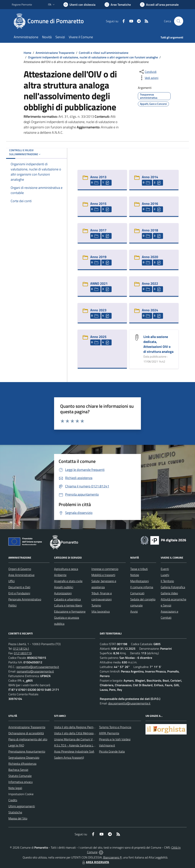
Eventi (165, 569)
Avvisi (134, 611)
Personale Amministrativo (25, 599)
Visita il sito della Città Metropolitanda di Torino (84, 733)
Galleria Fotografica (173, 587)
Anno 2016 (150, 204)
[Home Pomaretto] (50, 21)
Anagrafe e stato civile (68, 581)
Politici (12, 605)
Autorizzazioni (63, 593)
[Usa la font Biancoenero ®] (79, 5)
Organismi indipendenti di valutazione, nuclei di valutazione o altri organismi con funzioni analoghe (93, 57)
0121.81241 (21, 649)
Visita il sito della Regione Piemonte (77, 727)
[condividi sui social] (148, 72)
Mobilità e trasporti (103, 575)
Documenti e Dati (19, 587)
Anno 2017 (98, 230)
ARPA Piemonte (109, 733)
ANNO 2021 (99, 283)
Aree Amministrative (21, 575)
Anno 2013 (98, 177)
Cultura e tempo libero (68, 605)
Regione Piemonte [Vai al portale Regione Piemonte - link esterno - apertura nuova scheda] (22, 4)
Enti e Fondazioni (19, 593)
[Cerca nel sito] (179, 21)
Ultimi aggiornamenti (22, 806)
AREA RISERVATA (95, 862)
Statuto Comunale (20, 776)
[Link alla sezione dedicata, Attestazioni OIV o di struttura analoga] (137, 337)
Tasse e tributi (139, 569)
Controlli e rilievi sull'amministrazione (104, 53)
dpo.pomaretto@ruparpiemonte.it (129, 703)
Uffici (12, 581)
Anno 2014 (150, 177)
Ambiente (60, 575)
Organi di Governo (20, 569)
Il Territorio (167, 581)
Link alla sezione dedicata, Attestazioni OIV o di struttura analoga (158, 344)
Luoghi (165, 575)
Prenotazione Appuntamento (27, 751)
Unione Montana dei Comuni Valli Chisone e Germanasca (90, 739)
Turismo (96, 605)
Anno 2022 (150, 283)
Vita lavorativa (101, 611)
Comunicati (137, 593)
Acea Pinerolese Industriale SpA (74, 751)
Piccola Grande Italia (112, 751)
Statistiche (15, 812)
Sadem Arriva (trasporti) (69, 758)
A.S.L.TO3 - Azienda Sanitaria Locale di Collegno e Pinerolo (91, 745)
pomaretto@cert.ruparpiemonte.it (38, 667)
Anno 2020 (150, 257)
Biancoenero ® (112, 857)
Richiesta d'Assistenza (22, 764)
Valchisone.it (107, 745)
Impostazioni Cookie (21, 794)
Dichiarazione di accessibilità (26, 733)
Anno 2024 (150, 310)
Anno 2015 (98, 204)
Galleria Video (169, 593)
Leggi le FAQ (16, 745)
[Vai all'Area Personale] (159, 5)
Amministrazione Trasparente (55, 53)
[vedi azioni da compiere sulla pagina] (149, 78)
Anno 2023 (98, 310)
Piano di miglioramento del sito (28, 739)
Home (27, 53)
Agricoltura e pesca (66, 569)
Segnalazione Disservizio (24, 758)
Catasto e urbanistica (67, 599)
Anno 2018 (150, 230)
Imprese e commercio (105, 569)
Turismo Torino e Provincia (115, 727)
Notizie (135, 575)
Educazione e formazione (70, 611)
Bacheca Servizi (18, 770)
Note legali (15, 788)
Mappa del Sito (18, 818)
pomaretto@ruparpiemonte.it (35, 671)
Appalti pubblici (64, 587)
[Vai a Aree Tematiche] (118, 5)
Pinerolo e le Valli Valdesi (115, 739)
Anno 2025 (98, 337)
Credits (13, 800)
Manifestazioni (139, 581)
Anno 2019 (98, 257)
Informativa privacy (21, 782)
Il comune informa (142, 587)
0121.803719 (23, 653)
